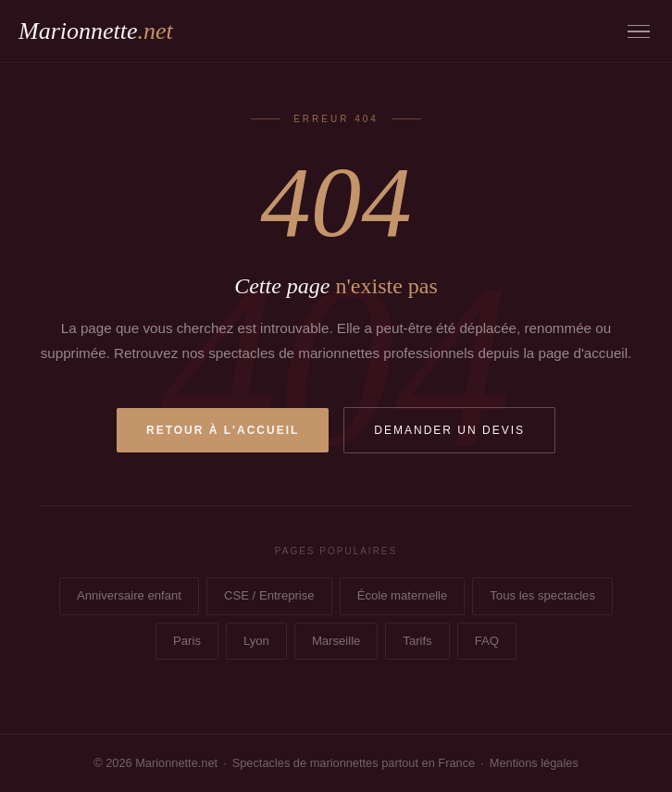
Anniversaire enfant (129, 595)
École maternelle (403, 595)
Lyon (256, 641)
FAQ (487, 641)
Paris (187, 641)
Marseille (336, 641)
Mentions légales (534, 763)
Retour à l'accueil (223, 430)
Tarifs (417, 641)
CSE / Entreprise (269, 595)
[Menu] (639, 32)
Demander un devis (449, 430)
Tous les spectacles (542, 595)
